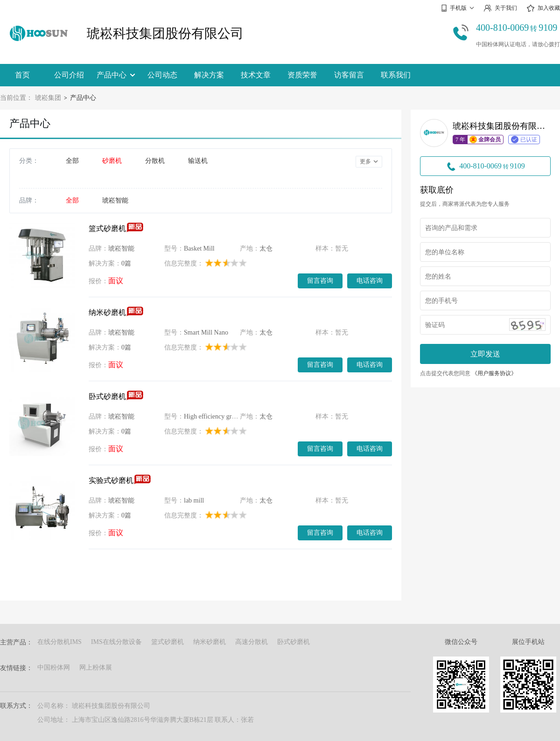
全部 (72, 161)
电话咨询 (370, 280)
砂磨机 (112, 161)
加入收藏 (543, 8)
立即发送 (485, 354)
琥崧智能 (115, 200)
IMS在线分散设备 (116, 642)
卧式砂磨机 (107, 396)
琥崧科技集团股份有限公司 (165, 33)
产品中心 (116, 75)
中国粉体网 (54, 668)
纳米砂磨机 (107, 312)
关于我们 (500, 8)
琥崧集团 (48, 98)
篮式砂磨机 (107, 228)
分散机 (155, 161)
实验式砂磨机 (111, 480)
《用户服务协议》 (494, 373)
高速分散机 (252, 642)
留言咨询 (320, 280)
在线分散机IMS (59, 642)
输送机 (198, 161)
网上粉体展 (96, 668)
